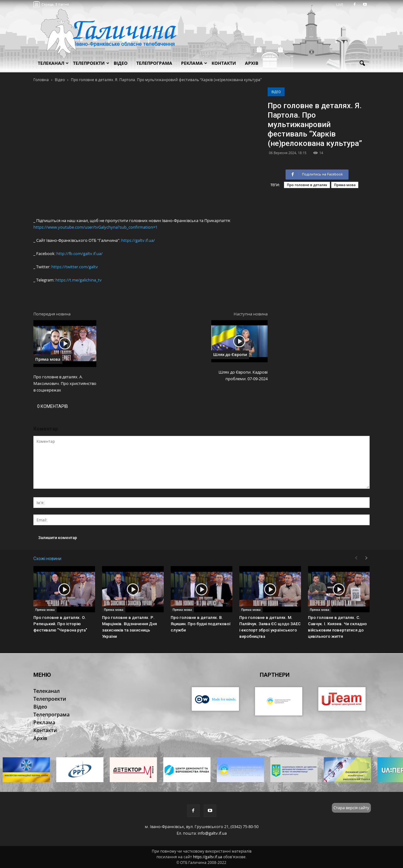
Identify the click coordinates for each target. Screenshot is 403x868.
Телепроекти (91, 63)
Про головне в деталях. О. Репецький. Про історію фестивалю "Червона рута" (60, 624)
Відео (276, 92)
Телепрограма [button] (154, 63)
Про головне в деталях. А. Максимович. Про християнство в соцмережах (65, 383)
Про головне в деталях (307, 185)
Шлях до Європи (230, 354)
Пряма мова (345, 185)
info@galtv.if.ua (212, 833)
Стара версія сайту (351, 808)
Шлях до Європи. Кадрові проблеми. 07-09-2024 (243, 375)
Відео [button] (121, 63)
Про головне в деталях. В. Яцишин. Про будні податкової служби (201, 624)
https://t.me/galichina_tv (79, 280)
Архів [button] (252, 63)
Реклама (194, 63)
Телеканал (53, 63)
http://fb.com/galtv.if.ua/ (79, 253)
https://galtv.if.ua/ (138, 240)
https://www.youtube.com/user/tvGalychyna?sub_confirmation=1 (95, 227)
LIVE (342, 5)
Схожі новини (47, 559)
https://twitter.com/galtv (75, 267)
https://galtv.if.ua (208, 857)
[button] (362, 64)
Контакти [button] (224, 63)
